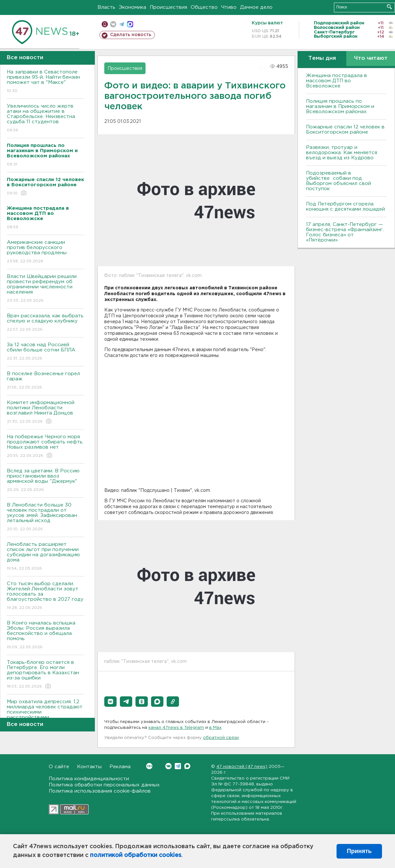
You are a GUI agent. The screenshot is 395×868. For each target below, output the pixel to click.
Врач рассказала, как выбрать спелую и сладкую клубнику (46, 323)
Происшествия (168, 7)
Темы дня (322, 58)
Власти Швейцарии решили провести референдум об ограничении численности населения (46, 289)
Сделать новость (131, 35)
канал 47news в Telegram (176, 728)
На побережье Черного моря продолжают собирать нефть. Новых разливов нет (46, 447)
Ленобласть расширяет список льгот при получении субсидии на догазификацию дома (46, 557)
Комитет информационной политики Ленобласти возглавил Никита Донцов (46, 412)
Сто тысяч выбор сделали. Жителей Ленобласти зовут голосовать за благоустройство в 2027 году (46, 596)
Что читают (371, 58)
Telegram (178, 766)
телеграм (122, 24)
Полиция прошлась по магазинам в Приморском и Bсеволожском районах (340, 106)
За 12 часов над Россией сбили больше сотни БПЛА (46, 352)
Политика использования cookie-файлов (100, 791)
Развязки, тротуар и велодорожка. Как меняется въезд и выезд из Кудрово (342, 153)
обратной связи (221, 738)
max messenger (130, 24)
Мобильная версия (105, 24)
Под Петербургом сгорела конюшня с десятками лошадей (345, 207)
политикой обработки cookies (136, 855)
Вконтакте (149, 766)
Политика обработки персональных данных (104, 785)
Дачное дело (256, 7)
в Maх (215, 728)
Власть (106, 7)
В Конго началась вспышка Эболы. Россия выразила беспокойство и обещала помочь (46, 635)
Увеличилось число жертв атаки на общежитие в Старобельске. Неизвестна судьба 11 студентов (46, 118)
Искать (389, 7)
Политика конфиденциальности (89, 779)
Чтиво (229, 7)
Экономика (133, 7)
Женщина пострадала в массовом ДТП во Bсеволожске (337, 81)
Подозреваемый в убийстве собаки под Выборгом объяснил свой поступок (338, 181)
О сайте (59, 767)
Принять (359, 851)
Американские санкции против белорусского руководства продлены (46, 252)
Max (187, 766)
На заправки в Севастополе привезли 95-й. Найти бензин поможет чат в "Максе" (46, 82)
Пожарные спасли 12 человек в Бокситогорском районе (345, 130)
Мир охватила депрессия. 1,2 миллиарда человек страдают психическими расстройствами (46, 714)
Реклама (120, 767)
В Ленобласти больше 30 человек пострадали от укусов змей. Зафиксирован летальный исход (46, 517)
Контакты (89, 767)
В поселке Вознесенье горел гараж (46, 381)
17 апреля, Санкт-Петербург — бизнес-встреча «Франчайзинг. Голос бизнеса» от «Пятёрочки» (345, 232)
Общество (204, 7)
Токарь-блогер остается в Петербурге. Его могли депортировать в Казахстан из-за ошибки (46, 675)
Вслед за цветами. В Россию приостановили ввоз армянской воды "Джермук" (46, 481)
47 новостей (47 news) (242, 767)
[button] (110, 702)
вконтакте (113, 24)
